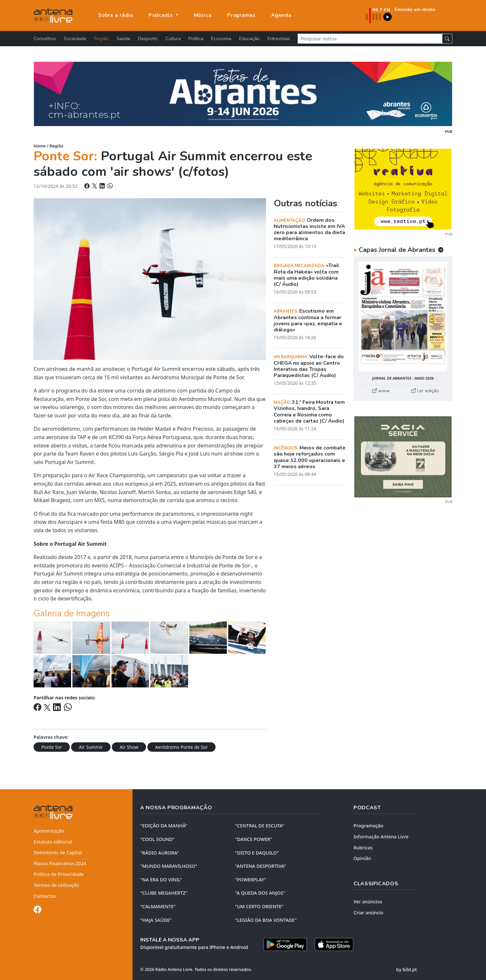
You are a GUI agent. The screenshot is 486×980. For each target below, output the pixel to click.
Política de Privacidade (59, 874)
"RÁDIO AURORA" (159, 853)
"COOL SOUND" (158, 839)
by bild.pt (407, 969)
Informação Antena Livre (381, 837)
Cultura (173, 38)
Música (203, 15)
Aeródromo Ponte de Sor (181, 747)
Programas (241, 15)
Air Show (129, 747)
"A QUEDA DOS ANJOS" (260, 893)
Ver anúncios (368, 902)
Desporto (148, 38)
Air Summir (91, 747)
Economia (221, 38)
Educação (249, 38)
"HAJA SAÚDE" (156, 920)
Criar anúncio (368, 913)
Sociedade (75, 38)
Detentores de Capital (58, 852)
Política (196, 38)
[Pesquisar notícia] (370, 39)
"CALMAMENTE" (158, 906)
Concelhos (45, 38)
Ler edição (425, 391)
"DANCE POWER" (254, 839)
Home (40, 146)
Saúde (123, 38)
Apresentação (49, 831)
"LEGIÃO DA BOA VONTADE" (266, 920)
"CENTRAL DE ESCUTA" (259, 826)
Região (101, 38)
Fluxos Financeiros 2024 (60, 863)
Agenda (281, 15)
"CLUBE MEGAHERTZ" (164, 893)
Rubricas (363, 848)
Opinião (362, 858)
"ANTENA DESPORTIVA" (260, 866)
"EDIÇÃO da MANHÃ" (164, 826)
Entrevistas (279, 38)
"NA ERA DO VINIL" (161, 880)
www (381, 391)
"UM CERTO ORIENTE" (259, 906)
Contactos (45, 896)
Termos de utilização (56, 885)
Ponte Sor (52, 747)
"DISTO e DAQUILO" (257, 853)
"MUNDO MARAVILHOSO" (169, 866)
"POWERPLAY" (250, 880)
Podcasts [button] (162, 15)
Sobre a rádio (116, 15)
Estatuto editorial (53, 842)
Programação (368, 826)
